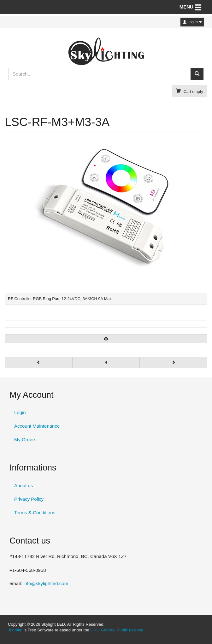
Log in (192, 22)
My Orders (25, 439)
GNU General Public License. (118, 630)
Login (20, 412)
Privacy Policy (29, 499)
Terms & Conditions (35, 513)
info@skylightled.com (46, 583)
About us (24, 485)
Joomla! (15, 630)
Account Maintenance (37, 426)
